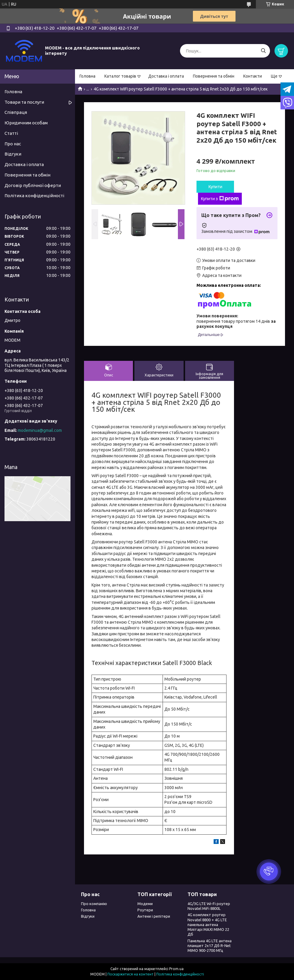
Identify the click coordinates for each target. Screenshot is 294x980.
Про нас (13, 144)
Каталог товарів (120, 76)
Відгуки (13, 154)
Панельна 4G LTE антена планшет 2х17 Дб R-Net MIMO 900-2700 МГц (210, 946)
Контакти (253, 76)
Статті (11, 133)
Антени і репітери (154, 916)
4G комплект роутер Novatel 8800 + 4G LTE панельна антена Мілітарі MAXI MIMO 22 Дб (208, 924)
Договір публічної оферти (33, 185)
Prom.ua (176, 969)
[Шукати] (263, 51)
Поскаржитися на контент (130, 974)
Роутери (145, 910)
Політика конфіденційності (34, 196)
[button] (269, 872)
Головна (87, 76)
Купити (215, 187)
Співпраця (16, 112)
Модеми (145, 904)
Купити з (220, 199)
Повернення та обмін (214, 76)
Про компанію (94, 904)
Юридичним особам (26, 123)
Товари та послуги (24, 102)
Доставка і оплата (166, 76)
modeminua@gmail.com (40, 430)
